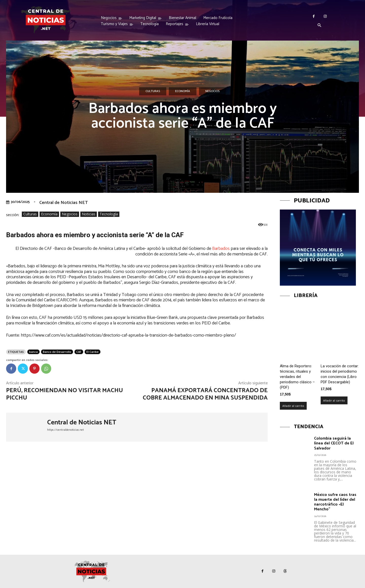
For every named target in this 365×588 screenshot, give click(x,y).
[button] (319, 26)
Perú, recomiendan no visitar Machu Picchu (65, 394)
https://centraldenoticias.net (66, 430)
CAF (79, 352)
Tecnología (109, 214)
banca (33, 352)
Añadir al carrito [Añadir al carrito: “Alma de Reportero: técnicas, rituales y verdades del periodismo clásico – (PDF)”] (293, 406)
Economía (183, 91)
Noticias (89, 214)
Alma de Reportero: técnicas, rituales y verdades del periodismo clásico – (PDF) (297, 377)
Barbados (221, 249)
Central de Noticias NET (63, 203)
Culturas (153, 91)
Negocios (212, 91)
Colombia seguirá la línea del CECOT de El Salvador (334, 443)
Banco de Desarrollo (57, 352)
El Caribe (93, 352)
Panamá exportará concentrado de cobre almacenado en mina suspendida (205, 394)
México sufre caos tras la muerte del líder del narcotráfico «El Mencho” (335, 502)
